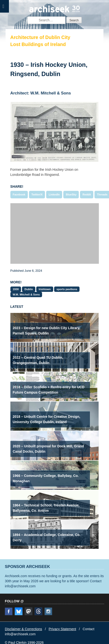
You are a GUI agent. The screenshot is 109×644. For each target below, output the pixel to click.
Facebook (19, 194)
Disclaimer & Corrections (23, 629)
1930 (16, 289)
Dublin (29, 289)
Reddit (87, 194)
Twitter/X (37, 194)
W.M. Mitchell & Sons (26, 295)
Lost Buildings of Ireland (38, 44)
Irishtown (45, 289)
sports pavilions (67, 289)
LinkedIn (54, 194)
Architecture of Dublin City (40, 37)
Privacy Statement (62, 629)
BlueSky (71, 194)
